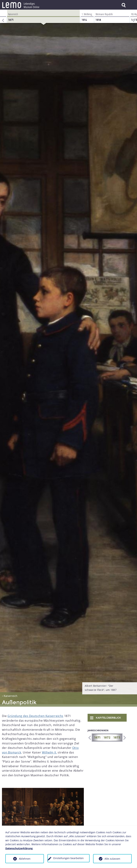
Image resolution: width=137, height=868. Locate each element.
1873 (117, 735)
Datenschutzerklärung (19, 848)
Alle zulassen (112, 859)
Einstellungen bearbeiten (68, 858)
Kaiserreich (11, 693)
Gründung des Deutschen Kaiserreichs (35, 714)
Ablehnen (25, 859)
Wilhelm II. (49, 750)
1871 (97, 735)
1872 (107, 735)
